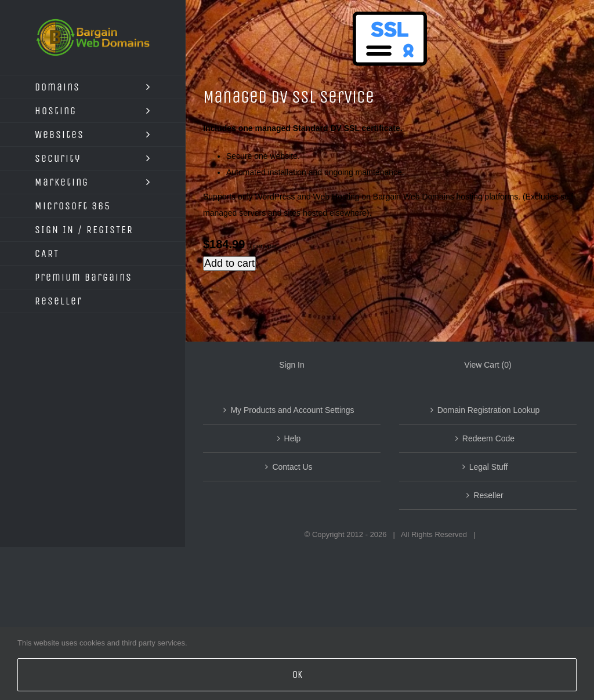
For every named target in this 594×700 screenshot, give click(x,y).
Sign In (292, 365)
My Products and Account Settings (292, 410)
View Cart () (488, 365)
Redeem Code (488, 438)
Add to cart (229, 263)
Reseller (488, 495)
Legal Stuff (489, 467)
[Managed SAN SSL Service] (390, 49)
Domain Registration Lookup (489, 410)
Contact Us (292, 467)
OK (297, 674)
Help (293, 438)
